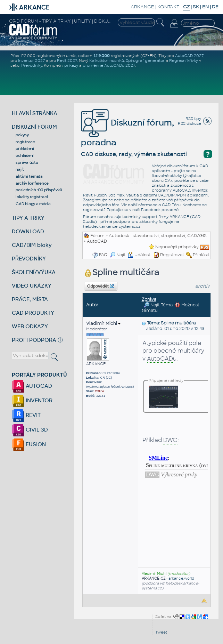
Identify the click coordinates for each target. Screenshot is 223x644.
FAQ (103, 255)
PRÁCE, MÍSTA (30, 299)
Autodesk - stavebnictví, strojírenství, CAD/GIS (158, 236)
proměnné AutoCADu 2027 (109, 65)
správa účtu (27, 162)
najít (20, 169)
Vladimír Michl (103, 323)
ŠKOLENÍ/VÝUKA (34, 272)
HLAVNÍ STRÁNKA (35, 113)
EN (205, 7)
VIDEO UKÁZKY (32, 286)
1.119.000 (102, 56)
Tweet (161, 632)
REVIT (26, 415)
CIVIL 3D (30, 430)
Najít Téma (158, 305)
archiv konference (32, 183)
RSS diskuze (189, 123)
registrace (25, 142)
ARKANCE (142, 7)
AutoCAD (97, 241)
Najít (118, 255)
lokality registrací (32, 197)
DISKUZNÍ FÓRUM (34, 127)
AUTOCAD (32, 386)
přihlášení (25, 148)
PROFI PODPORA (34, 340)
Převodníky (32, 65)
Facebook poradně (160, 210)
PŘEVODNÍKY (29, 259)
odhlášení (25, 155)
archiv (203, 286)
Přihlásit (201, 255)
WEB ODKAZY (30, 326)
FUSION (29, 444)
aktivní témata (29, 176)
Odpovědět (101, 286)
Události (140, 255)
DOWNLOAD (28, 231)
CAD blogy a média (33, 204)
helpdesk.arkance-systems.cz (112, 226)
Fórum (97, 236)
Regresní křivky (184, 61)
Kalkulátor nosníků (107, 61)
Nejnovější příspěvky (177, 247)
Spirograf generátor (145, 61)
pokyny (22, 135)
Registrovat (172, 255)
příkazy (71, 65)
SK (196, 7)
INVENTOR (32, 400)
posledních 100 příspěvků (39, 190)
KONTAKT (168, 7)
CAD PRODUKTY (33, 313)
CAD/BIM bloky (32, 245)
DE (215, 7)
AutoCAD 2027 (189, 56)
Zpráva (149, 299)
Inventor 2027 (31, 61)
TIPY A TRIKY (28, 218)
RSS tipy (193, 119)
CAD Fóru (171, 205)
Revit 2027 (67, 61)
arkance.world (181, 578)
